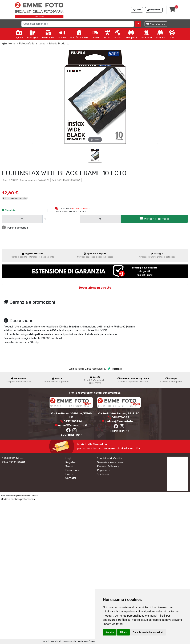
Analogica (33, 34)
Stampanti (131, 34)
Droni (107, 34)
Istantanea (48, 34)
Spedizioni (103, 474)
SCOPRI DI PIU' (71, 435)
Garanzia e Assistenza (110, 462)
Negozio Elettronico (21, 496)
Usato (172, 34)
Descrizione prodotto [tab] (95, 288)
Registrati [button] (154, 10)
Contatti (71, 478)
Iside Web (35, 496)
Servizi (69, 466)
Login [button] (137, 10)
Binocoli (160, 34)
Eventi (69, 474)
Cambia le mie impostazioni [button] (148, 632)
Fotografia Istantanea (32, 44)
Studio (118, 34)
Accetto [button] (110, 632)
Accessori (146, 34)
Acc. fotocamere (79, 34)
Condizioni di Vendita (110, 458)
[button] (138, 24)
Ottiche (62, 34)
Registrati (71, 462)
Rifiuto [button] (123, 632)
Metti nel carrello (154, 219)
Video (96, 34)
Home (12, 44)
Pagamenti (104, 470)
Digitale (19, 34)
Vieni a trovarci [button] (156, 24)
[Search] (78, 24)
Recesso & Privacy (108, 466)
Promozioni (72, 470)
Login (69, 458)
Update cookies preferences (18, 499)
